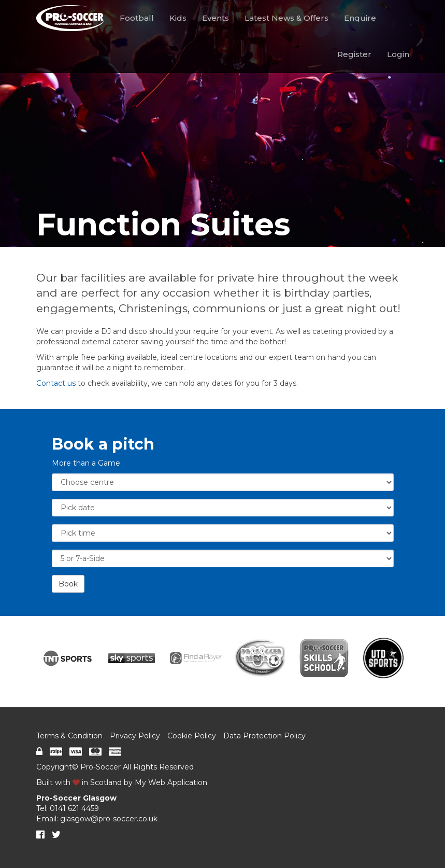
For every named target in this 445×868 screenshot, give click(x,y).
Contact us (56, 383)
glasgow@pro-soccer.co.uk (109, 819)
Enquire (360, 18)
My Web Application (171, 782)
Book (68, 584)
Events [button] (216, 18)
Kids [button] (178, 18)
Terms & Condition (69, 736)
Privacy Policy (135, 736)
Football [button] (137, 18)
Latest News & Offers (286, 18)
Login (398, 54)
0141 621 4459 (74, 808)
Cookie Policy (192, 736)
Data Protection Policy (264, 736)
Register (354, 54)
